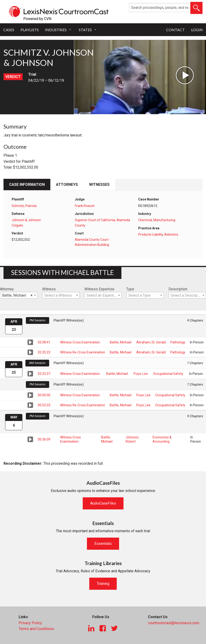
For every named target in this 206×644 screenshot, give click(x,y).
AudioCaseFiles (103, 503)
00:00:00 (44, 395)
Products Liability (151, 234)
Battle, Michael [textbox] (17, 295)
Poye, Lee (141, 374)
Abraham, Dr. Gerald (151, 342)
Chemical (145, 220)
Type (130, 289)
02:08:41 (44, 342)
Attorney (7, 289)
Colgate (17, 225)
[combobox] (19, 295)
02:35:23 (44, 352)
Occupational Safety (168, 374)
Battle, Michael (121, 342)
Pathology (178, 342)
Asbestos (171, 234)
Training (103, 584)
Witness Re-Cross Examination (83, 352)
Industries (56, 30)
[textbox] (61, 295)
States (85, 30)
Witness (49, 289)
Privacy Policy (30, 623)
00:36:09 (44, 439)
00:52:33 (44, 405)
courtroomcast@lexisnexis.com (174, 623)
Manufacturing (164, 220)
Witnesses (99, 185)
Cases (9, 30)
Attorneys (67, 185)
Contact (175, 30)
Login (197, 30)
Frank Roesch (85, 206)
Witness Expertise (99, 289)
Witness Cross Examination (80, 342)
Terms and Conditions (36, 629)
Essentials (103, 544)
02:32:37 (44, 374)
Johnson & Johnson (26, 220)
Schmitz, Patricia (24, 206)
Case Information (27, 185)
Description (178, 289)
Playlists (30, 30)
